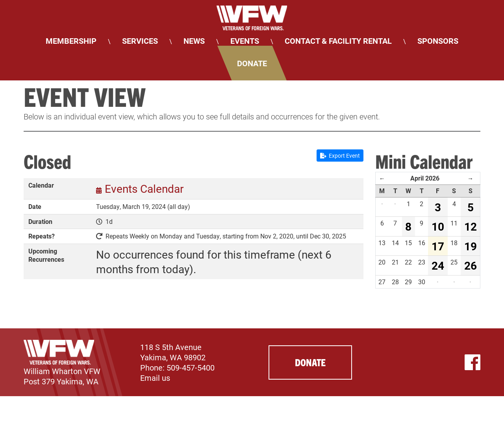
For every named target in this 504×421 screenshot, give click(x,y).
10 (438, 226)
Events (245, 41)
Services (140, 41)
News (194, 41)
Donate (252, 63)
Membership (71, 41)
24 (438, 265)
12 (471, 226)
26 (471, 265)
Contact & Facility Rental (338, 41)
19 (471, 246)
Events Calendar (144, 188)
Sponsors (438, 41)
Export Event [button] (340, 156)
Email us (155, 378)
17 (438, 246)
